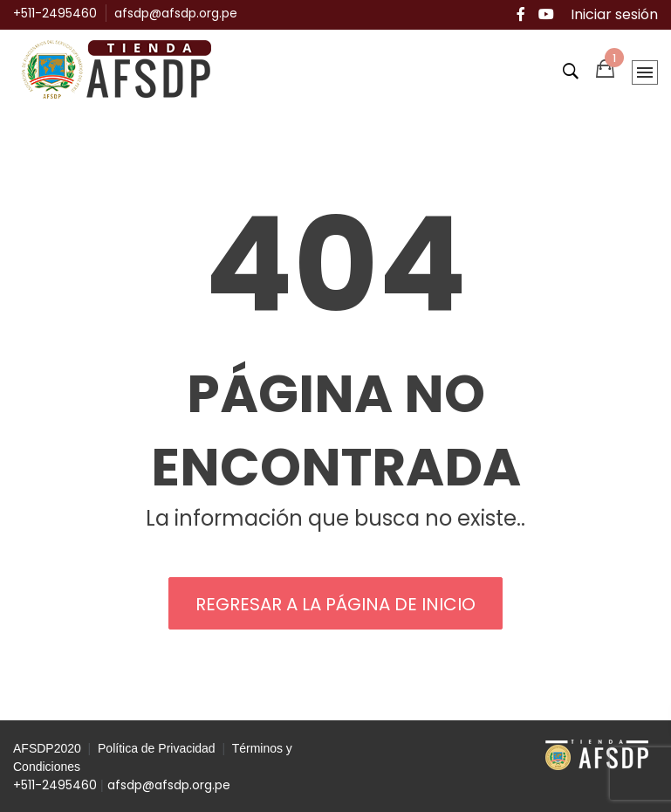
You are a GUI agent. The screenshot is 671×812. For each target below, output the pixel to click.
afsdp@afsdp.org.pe (176, 13)
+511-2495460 (55, 13)
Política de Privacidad (157, 748)
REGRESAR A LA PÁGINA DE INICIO (335, 604)
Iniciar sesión (614, 14)
